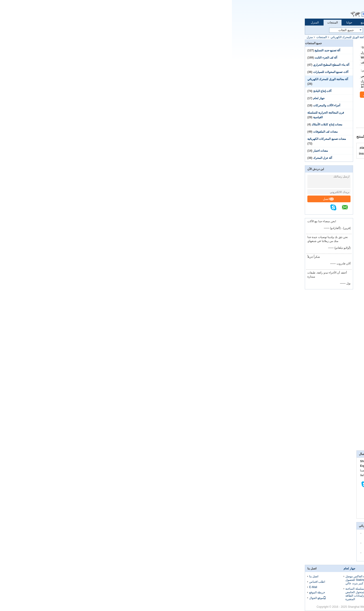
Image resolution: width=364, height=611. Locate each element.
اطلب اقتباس (85, 582)
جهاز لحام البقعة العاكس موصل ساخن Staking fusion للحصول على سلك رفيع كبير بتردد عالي (132, 580)
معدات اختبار (89, 151)
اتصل (97, 199)
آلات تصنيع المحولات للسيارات (99, 72)
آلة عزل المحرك (91, 158)
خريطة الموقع (85, 592)
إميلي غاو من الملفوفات (212, 429)
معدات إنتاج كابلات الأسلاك (95, 124)
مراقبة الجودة (164, 23)
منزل (78, 37)
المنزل (83, 23)
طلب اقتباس (158, 10)
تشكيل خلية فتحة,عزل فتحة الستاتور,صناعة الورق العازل (258, 444)
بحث (188, 30)
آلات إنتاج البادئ (90, 91)
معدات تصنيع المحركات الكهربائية (95, 139)
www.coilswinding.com (216, 303)
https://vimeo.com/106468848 (270, 186)
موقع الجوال (86, 598)
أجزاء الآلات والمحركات (95, 105)
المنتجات (101, 23)
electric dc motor (213, 444)
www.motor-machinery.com (261, 303)
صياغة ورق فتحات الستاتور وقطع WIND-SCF (260, 429)
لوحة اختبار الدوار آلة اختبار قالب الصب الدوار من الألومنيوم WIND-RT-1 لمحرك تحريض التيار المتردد (230, 580)
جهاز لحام (87, 98)
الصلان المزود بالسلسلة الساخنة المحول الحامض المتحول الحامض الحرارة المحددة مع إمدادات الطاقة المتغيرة (133, 594)
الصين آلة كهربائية (246, 607)
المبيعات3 (262, 286)
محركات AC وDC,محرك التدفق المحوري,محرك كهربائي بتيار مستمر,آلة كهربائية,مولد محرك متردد (224, 438)
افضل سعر (230, 123)
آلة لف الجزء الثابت (94, 58)
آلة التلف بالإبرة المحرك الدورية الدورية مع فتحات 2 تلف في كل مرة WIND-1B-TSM (180, 596)
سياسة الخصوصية (269, 607)
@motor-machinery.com (238, 286)
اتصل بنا (185, 23)
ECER (222, 607)
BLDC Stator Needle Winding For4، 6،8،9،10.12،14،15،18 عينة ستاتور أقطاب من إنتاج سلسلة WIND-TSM (182, 582)
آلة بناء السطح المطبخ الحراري (99, 65)
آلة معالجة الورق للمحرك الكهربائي (119, 37)
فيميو (189, 429)
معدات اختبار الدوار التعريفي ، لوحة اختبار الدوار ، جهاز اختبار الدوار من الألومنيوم (228, 592)
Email (144, 10)
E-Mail (81, 587)
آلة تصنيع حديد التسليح (95, 50)
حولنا (117, 23)
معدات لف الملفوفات (94, 132)
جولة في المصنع (138, 23)
